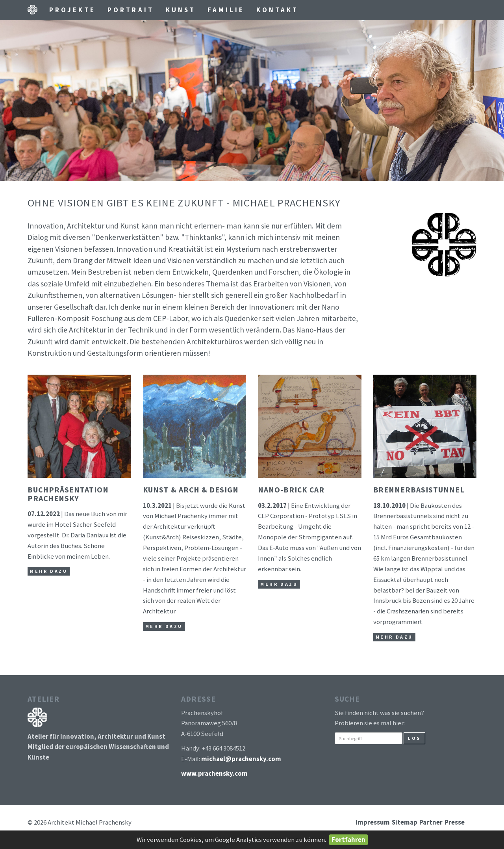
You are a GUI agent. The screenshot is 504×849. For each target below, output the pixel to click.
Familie (226, 10)
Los (414, 738)
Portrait (131, 10)
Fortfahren (348, 840)
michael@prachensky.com (241, 759)
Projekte (72, 10)
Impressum (373, 822)
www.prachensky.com (214, 773)
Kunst (181, 10)
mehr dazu (49, 571)
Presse (455, 822)
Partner (431, 822)
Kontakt (277, 10)
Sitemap (405, 822)
